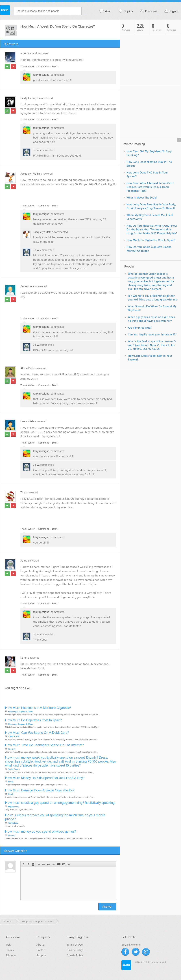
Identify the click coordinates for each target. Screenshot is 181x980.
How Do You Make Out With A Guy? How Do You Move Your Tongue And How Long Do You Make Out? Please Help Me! (152, 230)
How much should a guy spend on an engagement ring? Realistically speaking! (60, 803)
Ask (105, 11)
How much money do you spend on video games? (41, 832)
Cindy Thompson (30, 98)
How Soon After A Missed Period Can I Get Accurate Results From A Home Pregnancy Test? (150, 187)
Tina (23, 493)
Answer (107, 907)
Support (41, 955)
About (40, 945)
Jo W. (36, 150)
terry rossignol (42, 75)
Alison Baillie (28, 368)
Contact (41, 950)
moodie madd (29, 54)
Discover (149, 11)
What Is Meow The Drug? (142, 198)
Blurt (55, 66)
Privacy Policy (75, 950)
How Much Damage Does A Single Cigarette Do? (40, 790)
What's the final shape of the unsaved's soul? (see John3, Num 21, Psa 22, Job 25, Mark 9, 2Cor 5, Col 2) (152, 345)
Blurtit (5, 11)
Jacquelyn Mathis (30, 174)
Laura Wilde (27, 421)
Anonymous (27, 286)
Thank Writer (28, 66)
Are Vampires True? (140, 328)
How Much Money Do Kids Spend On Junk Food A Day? (45, 778)
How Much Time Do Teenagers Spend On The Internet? (44, 745)
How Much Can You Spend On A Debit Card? (37, 733)
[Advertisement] (62, 193)
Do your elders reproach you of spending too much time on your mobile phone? (55, 817)
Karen (24, 658)
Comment (43, 66)
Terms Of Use (75, 945)
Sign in (171, 11)
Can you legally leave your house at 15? (152, 335)
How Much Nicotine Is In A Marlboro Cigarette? (38, 708)
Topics (126, 11)
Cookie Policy (75, 955)
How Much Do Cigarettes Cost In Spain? (33, 720)
